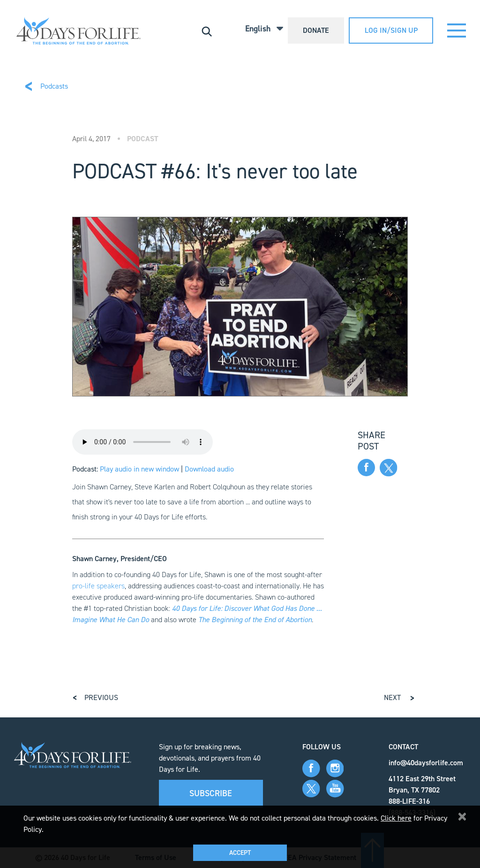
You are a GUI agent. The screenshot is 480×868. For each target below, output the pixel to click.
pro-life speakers (98, 586)
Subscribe (211, 793)
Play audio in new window (139, 469)
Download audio (209, 469)
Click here (396, 818)
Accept (240, 853)
